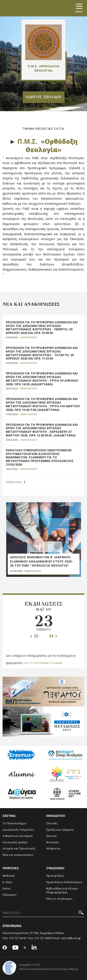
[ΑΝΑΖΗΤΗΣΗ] (43, 913)
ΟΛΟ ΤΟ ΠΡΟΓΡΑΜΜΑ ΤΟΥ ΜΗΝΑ (43, 663)
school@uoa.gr (71, 938)
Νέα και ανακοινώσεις (18, 855)
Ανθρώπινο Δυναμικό (18, 836)
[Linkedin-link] (34, 948)
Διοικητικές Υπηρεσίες (18, 830)
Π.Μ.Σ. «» (47, 145)
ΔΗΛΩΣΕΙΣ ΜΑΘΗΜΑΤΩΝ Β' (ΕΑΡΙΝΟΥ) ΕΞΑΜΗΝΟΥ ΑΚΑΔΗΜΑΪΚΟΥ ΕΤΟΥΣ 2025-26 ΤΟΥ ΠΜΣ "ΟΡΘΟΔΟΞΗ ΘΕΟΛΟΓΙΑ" (42, 561)
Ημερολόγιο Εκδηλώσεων (64, 882)
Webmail (9, 876)
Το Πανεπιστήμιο (15, 823)
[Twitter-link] (25, 948)
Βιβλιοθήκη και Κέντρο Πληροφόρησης (62, 890)
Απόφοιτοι (54, 848)
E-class (7, 882)
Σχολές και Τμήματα (60, 830)
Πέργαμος (10, 895)
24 (53, 636)
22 (34, 636)
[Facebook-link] (5, 948)
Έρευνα (51, 836)
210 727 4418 (18, 938)
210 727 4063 (43, 938)
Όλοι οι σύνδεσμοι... (60, 899)
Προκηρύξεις (55, 876)
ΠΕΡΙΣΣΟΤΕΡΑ (16, 482)
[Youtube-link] (15, 948)
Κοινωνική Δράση (15, 842)
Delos (7, 888)
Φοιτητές (53, 842)
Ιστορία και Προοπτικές (19, 848)
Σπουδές (52, 823)
